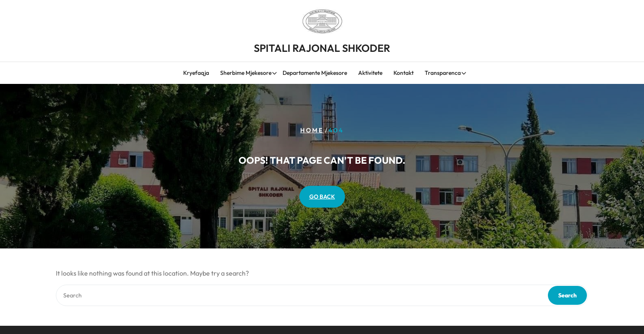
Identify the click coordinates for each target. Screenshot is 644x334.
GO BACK (322, 197)
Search (567, 295)
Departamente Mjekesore (315, 74)
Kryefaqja (196, 74)
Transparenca (443, 74)
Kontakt (404, 74)
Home (312, 130)
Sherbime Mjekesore (246, 74)
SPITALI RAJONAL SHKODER (322, 46)
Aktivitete (370, 74)
